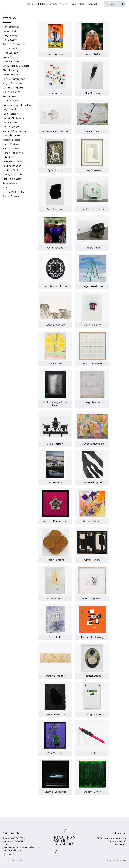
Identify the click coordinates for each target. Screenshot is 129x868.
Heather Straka (11, 170)
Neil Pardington (12, 127)
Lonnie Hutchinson (14, 79)
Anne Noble (10, 122)
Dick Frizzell (10, 48)
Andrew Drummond (15, 44)
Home (29, 4)
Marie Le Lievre (11, 92)
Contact (93, 4)
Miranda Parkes (12, 135)
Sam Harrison (11, 62)
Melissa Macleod (12, 101)
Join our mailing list (12, 850)
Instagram (10, 854)
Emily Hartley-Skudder (16, 66)
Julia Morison (10, 114)
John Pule (8, 157)
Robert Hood (10, 75)
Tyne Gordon (10, 53)
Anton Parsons (11, 140)
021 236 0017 (17, 841)
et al (5, 188)
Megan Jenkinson (13, 83)
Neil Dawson (10, 40)
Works (64, 4)
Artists (54, 4)
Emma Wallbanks (13, 192)
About (82, 4)
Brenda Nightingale (14, 118)
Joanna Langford (13, 88)
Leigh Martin (10, 109)
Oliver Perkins (11, 144)
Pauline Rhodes (12, 166)
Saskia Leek (9, 96)
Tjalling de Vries (12, 179)
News (73, 4)
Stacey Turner (11, 196)
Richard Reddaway (14, 161)
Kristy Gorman (11, 57)
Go (123, 4)
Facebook (5, 854)
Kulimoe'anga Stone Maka (18, 105)
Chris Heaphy (10, 70)
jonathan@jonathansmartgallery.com (21, 847)
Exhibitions (42, 4)
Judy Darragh (11, 35)
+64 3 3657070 (18, 838)
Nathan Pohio (11, 149)
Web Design (112, 860)
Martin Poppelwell (13, 153)
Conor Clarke (10, 31)
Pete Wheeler (11, 183)
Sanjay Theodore (13, 175)
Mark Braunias (11, 27)
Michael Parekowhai (14, 131)
